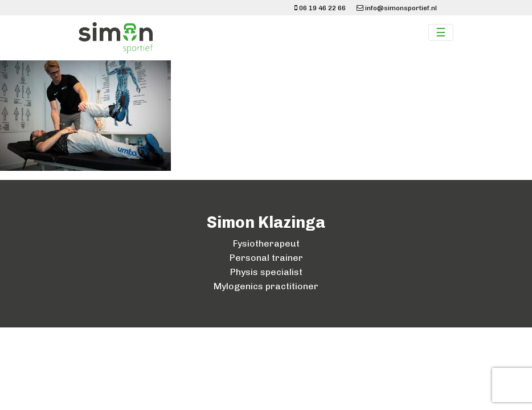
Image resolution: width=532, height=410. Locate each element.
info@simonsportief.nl (397, 8)
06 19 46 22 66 (320, 8)
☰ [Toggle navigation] (441, 32)
